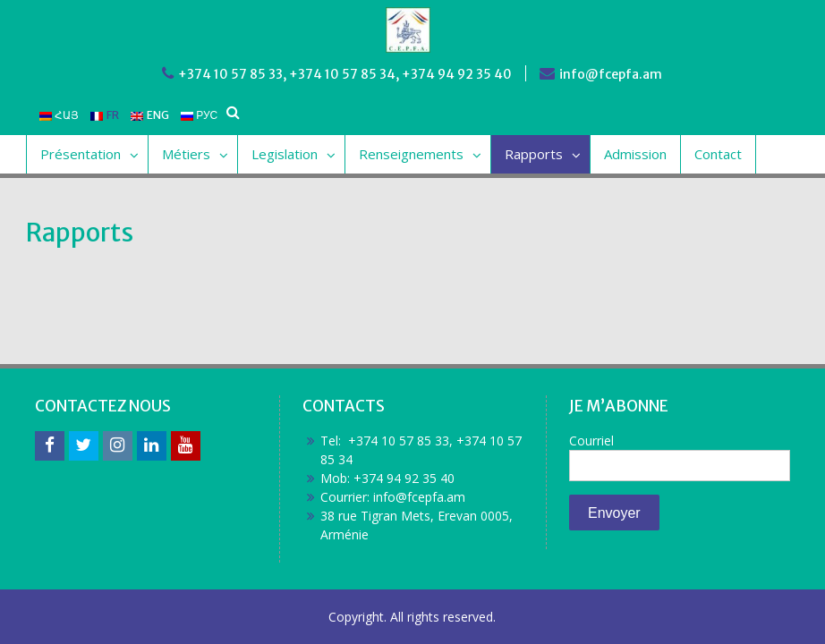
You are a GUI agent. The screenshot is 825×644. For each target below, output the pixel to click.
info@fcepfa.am (611, 74)
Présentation (81, 154)
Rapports (534, 154)
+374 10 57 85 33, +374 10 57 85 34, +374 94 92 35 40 (345, 74)
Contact (718, 154)
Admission (635, 154)
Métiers (186, 154)
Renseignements (411, 154)
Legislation (285, 154)
